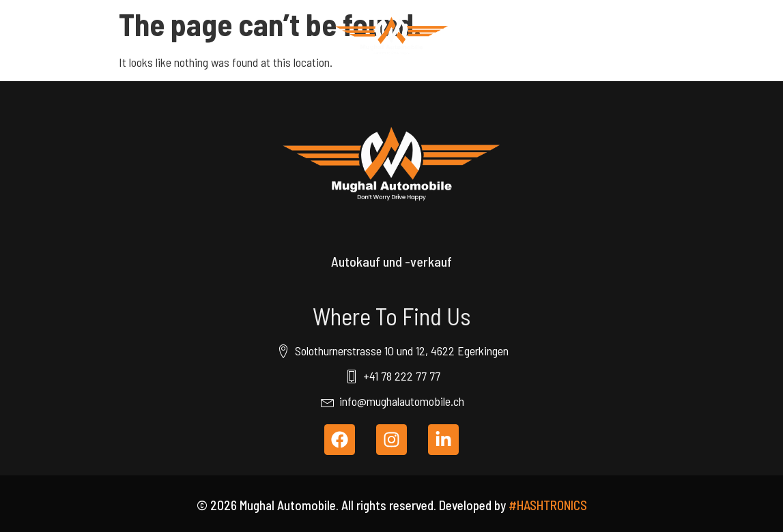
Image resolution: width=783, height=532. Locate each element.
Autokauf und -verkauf (391, 261)
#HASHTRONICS (548, 505)
